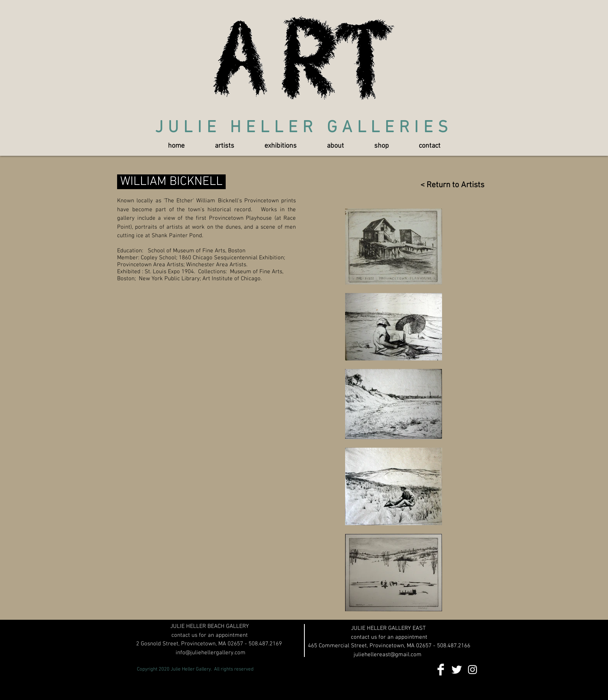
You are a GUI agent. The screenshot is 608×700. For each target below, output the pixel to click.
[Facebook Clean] (441, 670)
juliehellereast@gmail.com (388, 655)
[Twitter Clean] (457, 670)
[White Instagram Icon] (472, 670)
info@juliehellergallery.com (211, 653)
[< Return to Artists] (449, 185)
